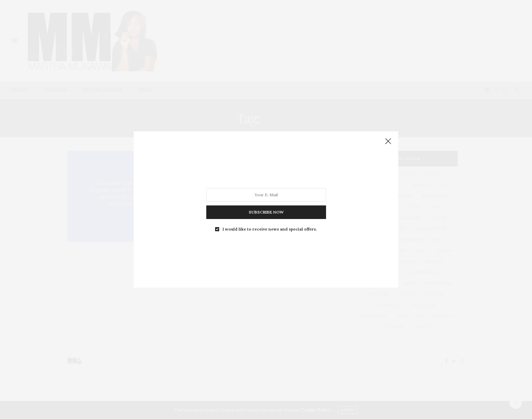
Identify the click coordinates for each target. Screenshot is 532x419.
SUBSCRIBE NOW (266, 212)
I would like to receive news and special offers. (270, 229)
